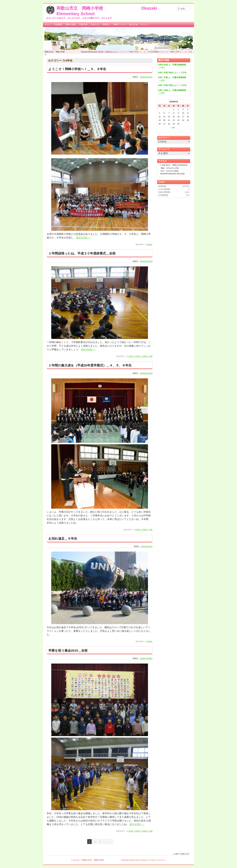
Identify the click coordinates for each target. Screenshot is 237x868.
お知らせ (95, 24)
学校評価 (83, 24)
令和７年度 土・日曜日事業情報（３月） (172, 79)
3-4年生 (137, 356)
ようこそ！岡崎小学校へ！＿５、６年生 (77, 69)
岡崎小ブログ (120, 24)
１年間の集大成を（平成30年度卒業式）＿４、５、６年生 (90, 365)
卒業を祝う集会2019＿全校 (68, 650)
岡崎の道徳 (71, 24)
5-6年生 (149, 245)
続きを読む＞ (84, 238)
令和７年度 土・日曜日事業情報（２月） (172, 92)
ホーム (48, 24)
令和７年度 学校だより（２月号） (173, 85)
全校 (151, 356)
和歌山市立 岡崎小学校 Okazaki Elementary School (115, 860)
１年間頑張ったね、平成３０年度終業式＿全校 (82, 253)
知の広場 (133, 24)
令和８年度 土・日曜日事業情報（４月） (172, 66)
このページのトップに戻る (182, 854)
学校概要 (58, 24)
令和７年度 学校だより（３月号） (173, 73)
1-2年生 (130, 356)
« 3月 (173, 128)
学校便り (106, 24)
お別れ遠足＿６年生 (63, 538)
